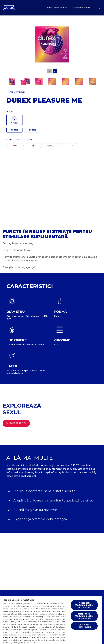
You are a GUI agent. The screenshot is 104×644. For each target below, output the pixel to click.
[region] (51, 620)
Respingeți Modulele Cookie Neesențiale (84, 616)
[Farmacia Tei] (70, 146)
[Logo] (9, 8)
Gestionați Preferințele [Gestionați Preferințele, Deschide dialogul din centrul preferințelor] (84, 626)
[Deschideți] (99, 8)
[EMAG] (15, 146)
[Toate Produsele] (55, 8)
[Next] (55, 71)
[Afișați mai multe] (84, 8)
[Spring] (51, 146)
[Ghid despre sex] (16, 423)
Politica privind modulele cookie (19, 637)
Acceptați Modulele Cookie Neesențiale (84, 605)
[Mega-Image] (33, 146)
